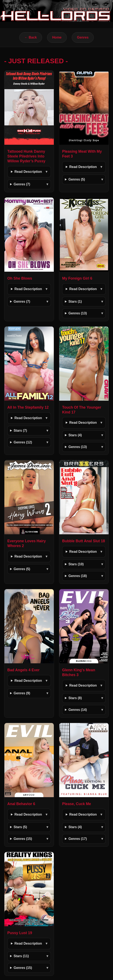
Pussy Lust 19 (20, 933)
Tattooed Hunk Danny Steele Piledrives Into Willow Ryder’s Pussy (26, 156)
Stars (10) (76, 564)
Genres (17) (78, 839)
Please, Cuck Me (77, 804)
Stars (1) (75, 301)
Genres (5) (77, 179)
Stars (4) (75, 435)
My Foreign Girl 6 (77, 278)
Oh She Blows (20, 278)
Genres (83, 37)
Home (57, 37)
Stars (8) (75, 698)
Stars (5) (20, 827)
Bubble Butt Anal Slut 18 (84, 541)
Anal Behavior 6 (21, 804)
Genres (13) (78, 313)
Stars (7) (20, 431)
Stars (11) (21, 956)
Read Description (28, 172)
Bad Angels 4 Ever (23, 670)
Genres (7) (22, 184)
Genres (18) (78, 576)
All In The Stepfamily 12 (28, 407)
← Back (31, 37)
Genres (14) (78, 710)
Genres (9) (22, 693)
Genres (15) (23, 839)
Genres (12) (23, 442)
